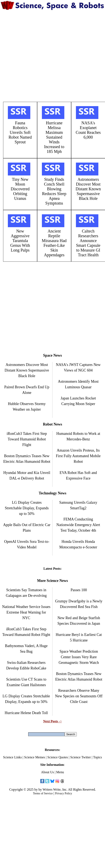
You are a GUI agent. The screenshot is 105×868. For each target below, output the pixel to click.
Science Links (12, 757)
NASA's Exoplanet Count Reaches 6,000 (88, 130)
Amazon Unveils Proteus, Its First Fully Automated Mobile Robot (78, 456)
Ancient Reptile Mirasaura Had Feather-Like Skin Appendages (54, 243)
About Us (48, 772)
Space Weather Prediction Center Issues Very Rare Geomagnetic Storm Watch (79, 657)
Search (71, 734)
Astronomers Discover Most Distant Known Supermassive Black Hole (88, 189)
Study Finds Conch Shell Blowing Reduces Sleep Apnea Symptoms (54, 191)
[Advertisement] (49, 56)
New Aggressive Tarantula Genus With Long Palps (20, 241)
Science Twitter (80, 757)
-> (52, 721)
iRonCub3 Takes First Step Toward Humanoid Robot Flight (27, 439)
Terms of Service (43, 793)
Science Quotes (58, 757)
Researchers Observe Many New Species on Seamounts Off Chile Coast (79, 696)
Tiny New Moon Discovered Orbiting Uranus (20, 189)
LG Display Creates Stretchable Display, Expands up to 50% (27, 508)
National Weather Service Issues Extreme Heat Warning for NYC (26, 612)
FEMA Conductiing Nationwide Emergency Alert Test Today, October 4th (78, 525)
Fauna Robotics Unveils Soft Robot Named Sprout (20, 132)
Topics (98, 757)
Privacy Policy (63, 793)
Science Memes (35, 757)
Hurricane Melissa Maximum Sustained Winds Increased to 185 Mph (54, 137)
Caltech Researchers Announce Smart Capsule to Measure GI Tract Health (88, 243)
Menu (60, 772)
